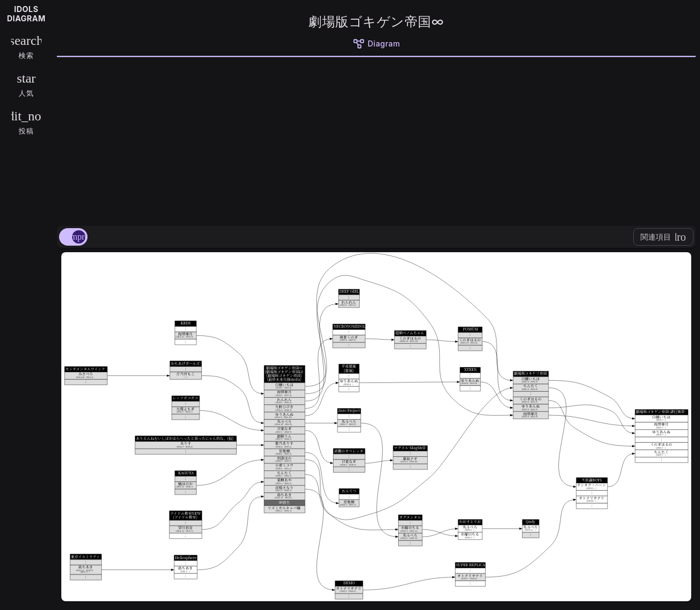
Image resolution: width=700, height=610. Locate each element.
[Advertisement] (376, 140)
